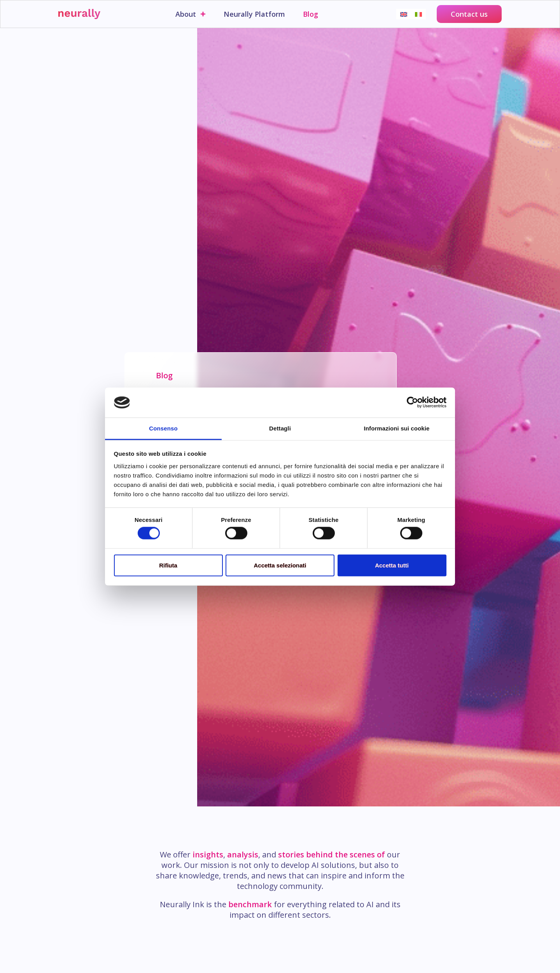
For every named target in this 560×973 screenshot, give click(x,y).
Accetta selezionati (280, 565)
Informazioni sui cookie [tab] (397, 428)
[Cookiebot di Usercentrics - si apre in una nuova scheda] (412, 402)
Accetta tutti (392, 565)
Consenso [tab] (163, 428)
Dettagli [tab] (280, 428)
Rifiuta (168, 565)
